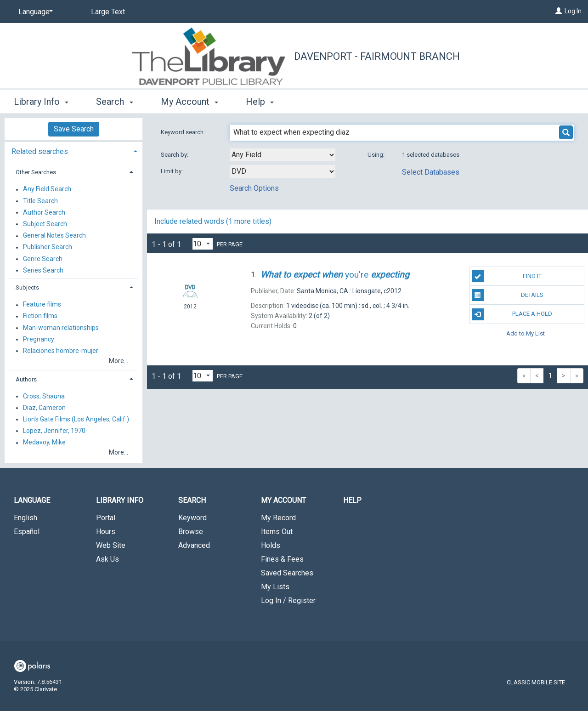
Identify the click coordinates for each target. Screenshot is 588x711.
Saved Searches (287, 573)
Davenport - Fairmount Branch (377, 56)
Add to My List (526, 333)
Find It (507, 276)
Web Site (111, 545)
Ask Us (107, 559)
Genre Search (43, 259)
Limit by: (172, 171)
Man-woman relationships (61, 328)
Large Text (108, 12)
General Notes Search (54, 236)
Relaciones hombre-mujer (61, 351)
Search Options (254, 188)
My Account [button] (189, 102)
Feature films (42, 305)
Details (508, 295)
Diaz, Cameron (44, 408)
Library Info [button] (41, 102)
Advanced (194, 545)
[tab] (73, 151)
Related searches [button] (40, 151)
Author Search (44, 212)
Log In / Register (288, 600)
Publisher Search (48, 247)
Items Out (277, 532)
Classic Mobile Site (536, 682)
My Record (278, 518)
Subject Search (45, 224)
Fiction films (40, 316)
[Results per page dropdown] (203, 244)
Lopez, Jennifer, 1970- (55, 431)
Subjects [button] (27, 287)
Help (352, 500)
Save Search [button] (74, 129)
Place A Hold (512, 314)
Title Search (40, 201)
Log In (573, 11)
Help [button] (260, 102)
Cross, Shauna (44, 396)
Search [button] (114, 102)
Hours (106, 532)
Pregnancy (39, 339)
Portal (106, 518)
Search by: (175, 155)
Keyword (192, 518)
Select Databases (431, 172)
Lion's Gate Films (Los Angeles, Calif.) (76, 419)
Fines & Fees (282, 559)
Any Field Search (47, 189)
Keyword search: (184, 132)
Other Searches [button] (36, 172)
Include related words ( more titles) (213, 221)
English (25, 518)
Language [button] (32, 500)
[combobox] (283, 155)
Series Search (43, 270)
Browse (191, 532)
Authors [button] (26, 379)
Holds (271, 545)
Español (27, 532)
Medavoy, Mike (44, 443)
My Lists (275, 587)
